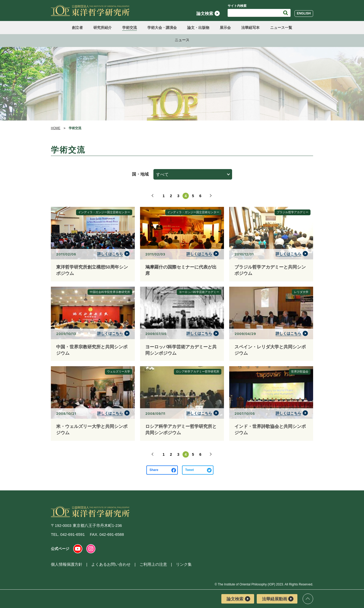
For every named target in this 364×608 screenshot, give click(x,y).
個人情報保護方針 (67, 564)
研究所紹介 (103, 28)
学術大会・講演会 (162, 28)
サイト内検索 (237, 6)
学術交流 (130, 28)
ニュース (182, 40)
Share (154, 470)
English (304, 13)
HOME (56, 128)
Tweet (189, 470)
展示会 (225, 28)
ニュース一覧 (281, 28)
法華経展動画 (278, 599)
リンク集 (184, 564)
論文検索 (208, 13)
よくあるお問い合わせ (111, 564)
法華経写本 (250, 28)
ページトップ (308, 599)
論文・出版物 (198, 28)
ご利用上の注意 (153, 564)
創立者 (77, 28)
